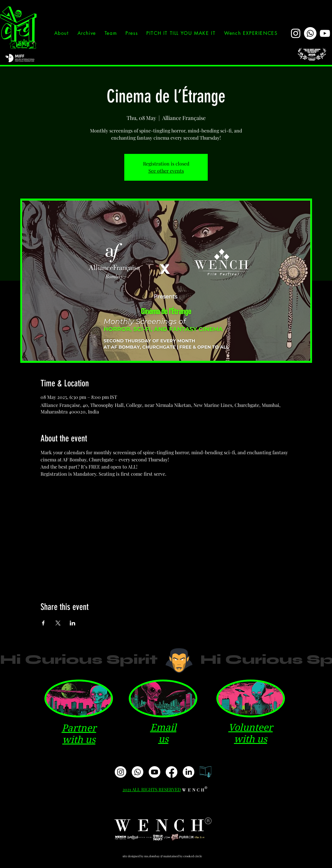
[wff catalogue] (205, 772)
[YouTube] (325, 33)
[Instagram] (296, 33)
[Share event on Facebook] (43, 623)
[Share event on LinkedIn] (73, 623)
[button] (87, 33)
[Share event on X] (58, 623)
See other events (166, 171)
